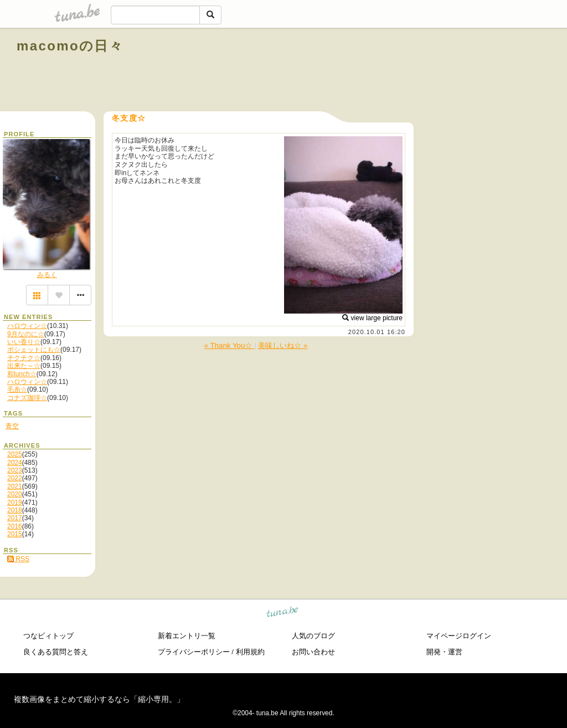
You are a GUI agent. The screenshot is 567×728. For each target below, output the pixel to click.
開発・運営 (444, 652)
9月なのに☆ (26, 334)
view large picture (372, 318)
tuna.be (283, 614)
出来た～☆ (24, 366)
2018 (15, 510)
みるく (47, 275)
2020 (15, 494)
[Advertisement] (424, 71)
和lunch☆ (22, 374)
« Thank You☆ (230, 345)
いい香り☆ (24, 342)
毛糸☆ (17, 389)
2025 (15, 454)
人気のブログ (313, 636)
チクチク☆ (24, 358)
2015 (15, 534)
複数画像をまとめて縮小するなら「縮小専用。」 (99, 699)
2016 (15, 526)
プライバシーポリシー (194, 652)
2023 (15, 470)
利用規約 (250, 652)
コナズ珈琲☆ (27, 398)
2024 (15, 463)
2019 (15, 503)
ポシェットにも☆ (34, 350)
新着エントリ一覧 (187, 636)
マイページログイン (459, 636)
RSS (18, 559)
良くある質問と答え (56, 652)
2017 (15, 518)
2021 (15, 486)
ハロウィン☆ (27, 326)
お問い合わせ (313, 652)
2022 (15, 478)
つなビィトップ (48, 636)
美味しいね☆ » (283, 345)
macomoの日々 (70, 46)
